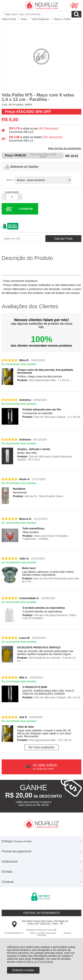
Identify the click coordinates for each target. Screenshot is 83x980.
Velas (24, 19)
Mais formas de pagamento (65, 148)
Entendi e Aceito (23, 970)
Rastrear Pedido (23, 841)
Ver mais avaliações (41, 747)
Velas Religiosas (41, 19)
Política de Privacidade (39, 962)
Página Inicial (9, 19)
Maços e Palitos (62, 19)
